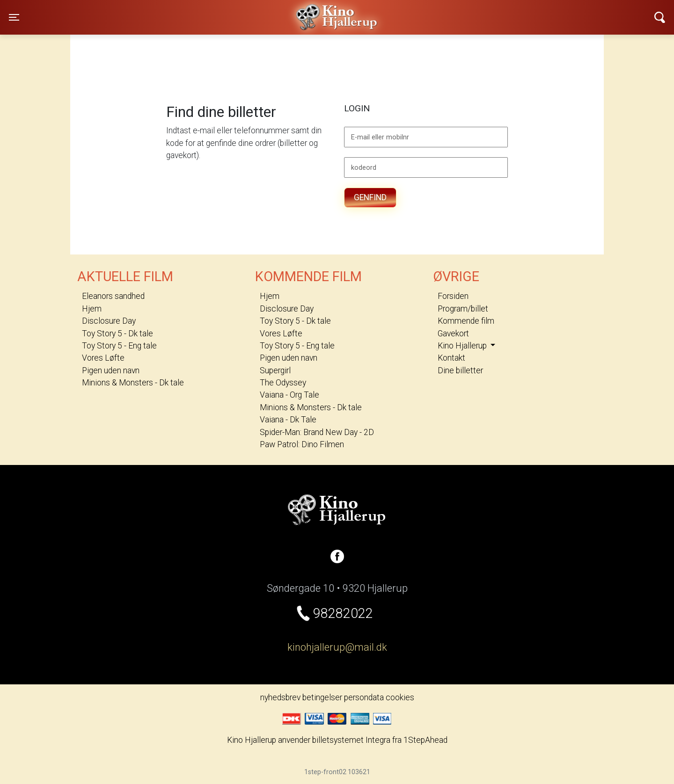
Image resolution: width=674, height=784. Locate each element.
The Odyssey (283, 383)
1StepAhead (425, 740)
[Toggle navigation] (14, 17)
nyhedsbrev (280, 697)
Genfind (370, 197)
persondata (364, 697)
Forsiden (453, 296)
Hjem (92, 309)
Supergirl (275, 370)
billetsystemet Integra (351, 740)
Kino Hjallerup (166, 11)
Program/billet (463, 309)
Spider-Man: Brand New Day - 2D (317, 432)
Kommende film (466, 321)
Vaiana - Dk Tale (288, 420)
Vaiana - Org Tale (289, 395)
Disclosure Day (109, 321)
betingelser (322, 697)
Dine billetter (460, 370)
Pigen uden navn (111, 370)
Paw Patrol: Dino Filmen (302, 444)
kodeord (364, 168)
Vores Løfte (103, 358)
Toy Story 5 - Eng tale (119, 346)
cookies (400, 697)
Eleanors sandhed (113, 296)
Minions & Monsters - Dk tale (133, 383)
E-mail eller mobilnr (380, 138)
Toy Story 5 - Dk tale (117, 334)
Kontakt (451, 358)
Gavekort (453, 334)
